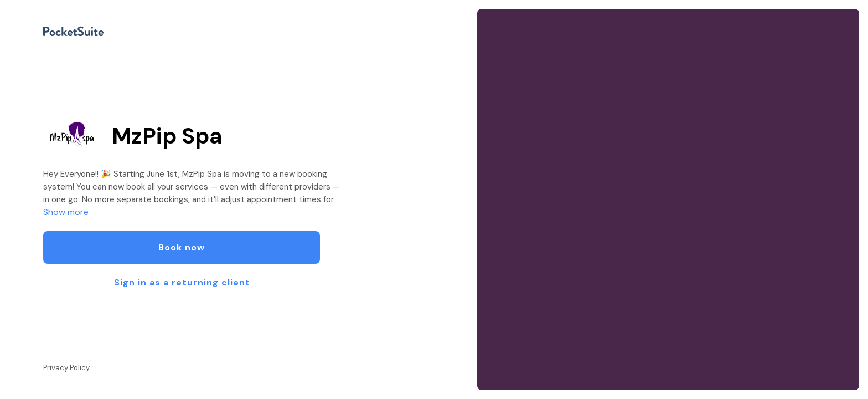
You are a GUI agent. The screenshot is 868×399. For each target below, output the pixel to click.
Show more (66, 212)
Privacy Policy (66, 368)
